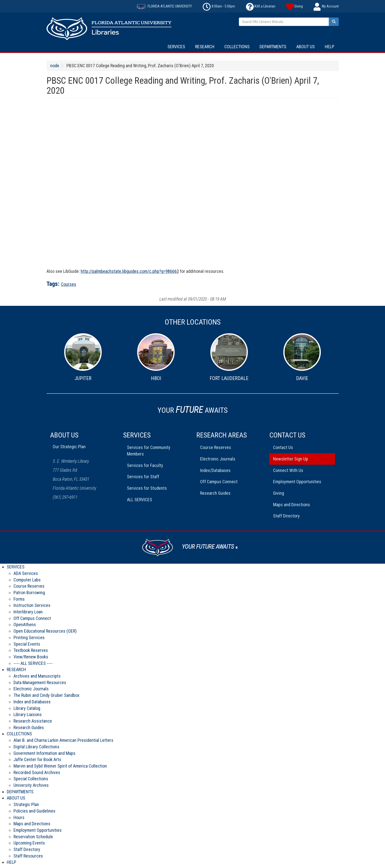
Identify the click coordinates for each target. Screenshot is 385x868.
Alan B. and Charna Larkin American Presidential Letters (63, 740)
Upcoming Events (29, 843)
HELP (330, 47)
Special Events (27, 644)
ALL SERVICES (140, 500)
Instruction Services (32, 605)
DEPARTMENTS (273, 47)
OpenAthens (25, 625)
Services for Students (147, 488)
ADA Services (26, 573)
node (55, 66)
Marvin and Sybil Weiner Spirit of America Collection (60, 766)
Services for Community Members (149, 451)
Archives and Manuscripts (37, 676)
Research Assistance (33, 721)
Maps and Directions (292, 505)
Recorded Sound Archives (37, 772)
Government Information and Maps (44, 753)
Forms (19, 599)
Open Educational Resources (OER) (45, 631)
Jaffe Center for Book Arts (37, 759)
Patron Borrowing (29, 593)
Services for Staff (143, 477)
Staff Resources (28, 856)
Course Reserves (216, 447)
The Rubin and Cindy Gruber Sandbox (46, 695)
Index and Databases (32, 702)
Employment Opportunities (297, 482)
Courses (69, 284)
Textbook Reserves (31, 650)
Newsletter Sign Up (291, 459)
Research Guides (215, 493)
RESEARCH (205, 47)
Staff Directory (286, 516)
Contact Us (283, 447)
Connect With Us (288, 470)
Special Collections (31, 779)
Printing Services (29, 638)
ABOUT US (306, 47)
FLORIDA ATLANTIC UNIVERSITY (164, 6)
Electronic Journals (218, 459)
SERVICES (176, 47)
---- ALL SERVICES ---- (33, 663)
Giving (279, 493)
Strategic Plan (26, 804)
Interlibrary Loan (28, 612)
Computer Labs (27, 580)
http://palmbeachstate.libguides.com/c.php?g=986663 (130, 271)
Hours (19, 817)
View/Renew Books (31, 657)
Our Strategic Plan (69, 447)
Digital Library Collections (36, 747)
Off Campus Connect (219, 482)
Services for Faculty (145, 465)
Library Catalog (27, 708)
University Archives (31, 785)
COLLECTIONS (237, 47)
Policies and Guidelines (34, 811)
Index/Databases (215, 470)
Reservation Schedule (33, 837)
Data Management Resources (40, 682)
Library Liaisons (28, 714)
